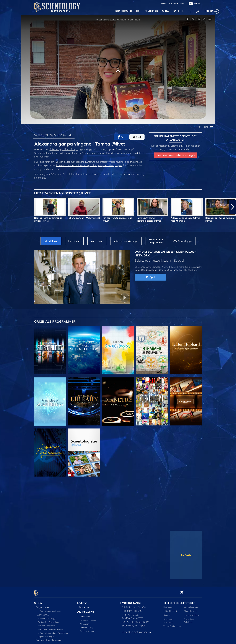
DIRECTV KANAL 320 (134, 606)
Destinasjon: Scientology (48, 620)
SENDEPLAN (151, 11)
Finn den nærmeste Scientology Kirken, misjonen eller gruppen (89, 165)
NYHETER (178, 11)
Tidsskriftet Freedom (172, 624)
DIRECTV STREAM (132, 609)
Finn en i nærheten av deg (176, 155)
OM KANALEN (85, 610)
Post (137, 137)
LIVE (138, 11)
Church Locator (190, 609)
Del (121, 137)
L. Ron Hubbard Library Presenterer (53, 631)
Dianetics (167, 613)
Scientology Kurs (191, 605)
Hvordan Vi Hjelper (192, 613)
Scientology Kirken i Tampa (64, 149)
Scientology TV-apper (133, 624)
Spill (150, 277)
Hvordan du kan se (88, 619)
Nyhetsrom (85, 622)
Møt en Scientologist (47, 624)
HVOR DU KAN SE (131, 601)
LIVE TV (82, 601)
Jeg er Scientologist (46, 635)
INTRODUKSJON (123, 11)
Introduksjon (85, 615)
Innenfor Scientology (47, 617)
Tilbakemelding (87, 626)
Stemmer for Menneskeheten (50, 627)
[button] (233, 207)
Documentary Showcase (49, 638)
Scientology (168, 605)
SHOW (166, 11)
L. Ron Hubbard (170, 609)
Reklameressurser (88, 629)
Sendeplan (84, 606)
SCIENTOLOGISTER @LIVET (54, 135)
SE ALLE (186, 555)
